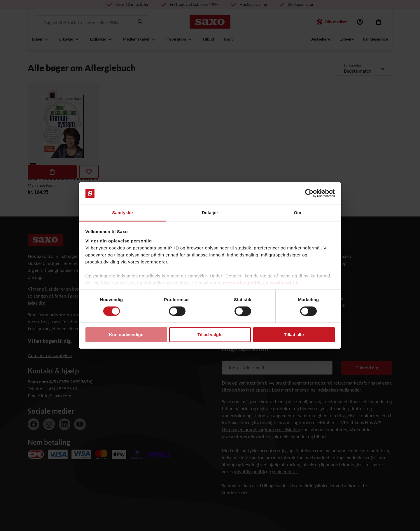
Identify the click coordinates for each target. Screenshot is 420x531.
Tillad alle (294, 335)
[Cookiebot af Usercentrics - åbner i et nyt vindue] (309, 193)
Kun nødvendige (126, 335)
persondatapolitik (242, 283)
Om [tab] (297, 213)
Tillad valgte (210, 335)
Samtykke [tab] (123, 213)
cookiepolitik (284, 283)
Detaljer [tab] (210, 213)
